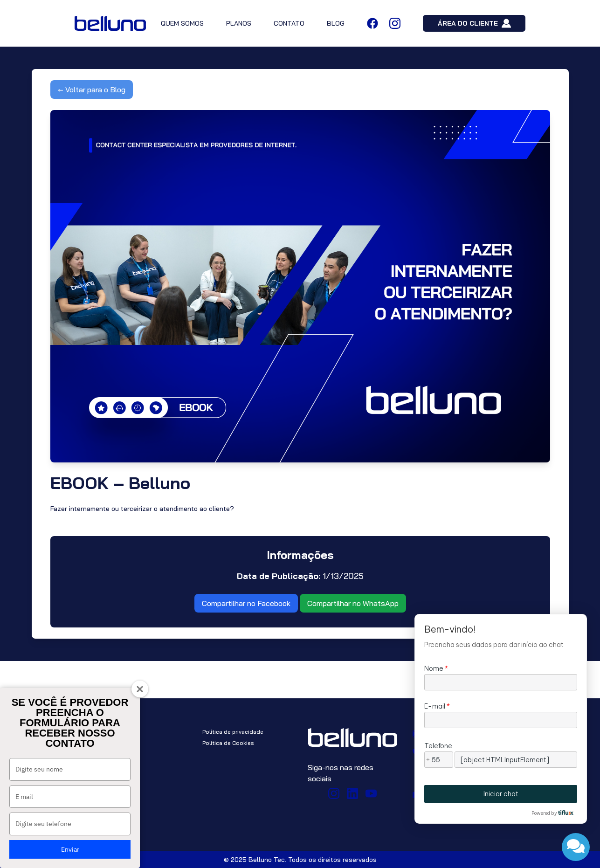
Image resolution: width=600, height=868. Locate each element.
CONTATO (289, 23)
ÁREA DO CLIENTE (474, 23)
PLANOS (239, 23)
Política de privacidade (233, 732)
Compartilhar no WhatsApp (353, 603)
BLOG (336, 23)
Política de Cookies (228, 743)
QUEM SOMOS (182, 23)
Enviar (70, 849)
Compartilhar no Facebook (246, 603)
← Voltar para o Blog (92, 90)
